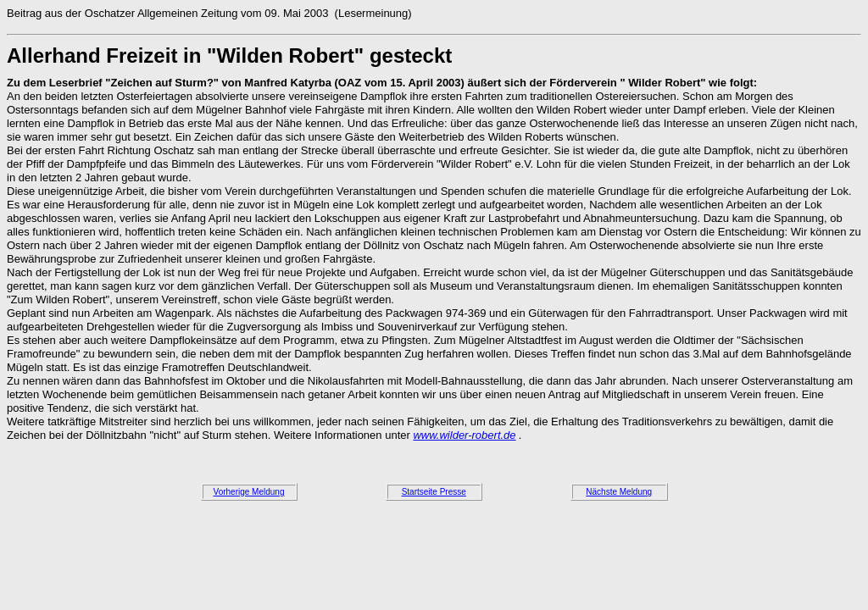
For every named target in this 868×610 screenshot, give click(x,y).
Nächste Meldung (619, 492)
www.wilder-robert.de (464, 435)
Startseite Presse (434, 492)
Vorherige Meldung (249, 492)
